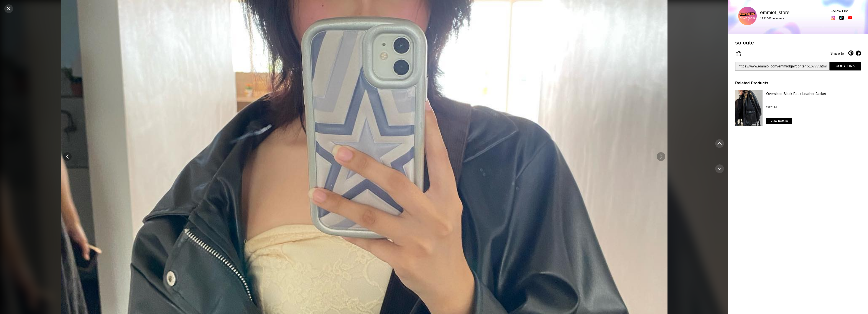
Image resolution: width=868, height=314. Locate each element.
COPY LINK (845, 66)
